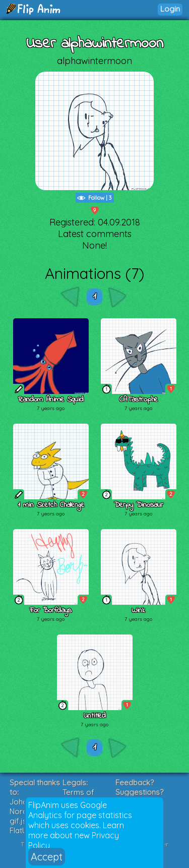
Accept (47, 857)
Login (170, 9)
